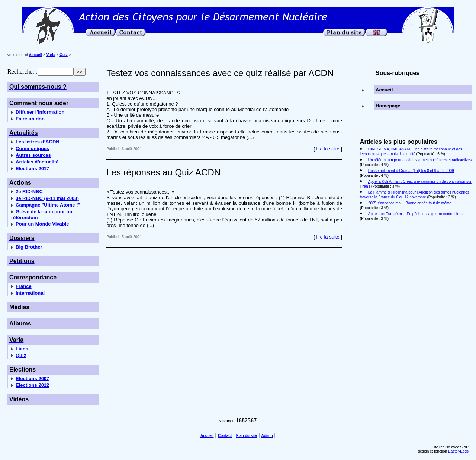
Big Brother (29, 247)
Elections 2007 (32, 378)
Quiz (21, 355)
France (24, 286)
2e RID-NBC (29, 192)
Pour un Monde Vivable (42, 224)
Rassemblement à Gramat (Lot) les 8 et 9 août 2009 (411, 171)
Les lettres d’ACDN (38, 142)
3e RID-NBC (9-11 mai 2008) (47, 198)
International (30, 293)
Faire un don (30, 119)
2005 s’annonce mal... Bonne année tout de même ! (411, 203)
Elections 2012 (32, 385)
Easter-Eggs (458, 451)
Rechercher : (22, 72)
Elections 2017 (32, 169)
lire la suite (328, 149)
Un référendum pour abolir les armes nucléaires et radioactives (420, 160)
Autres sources (33, 155)
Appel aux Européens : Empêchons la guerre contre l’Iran (415, 214)
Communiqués (32, 148)
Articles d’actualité (37, 162)
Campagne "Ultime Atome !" (48, 205)
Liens (22, 349)
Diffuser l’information (40, 112)
